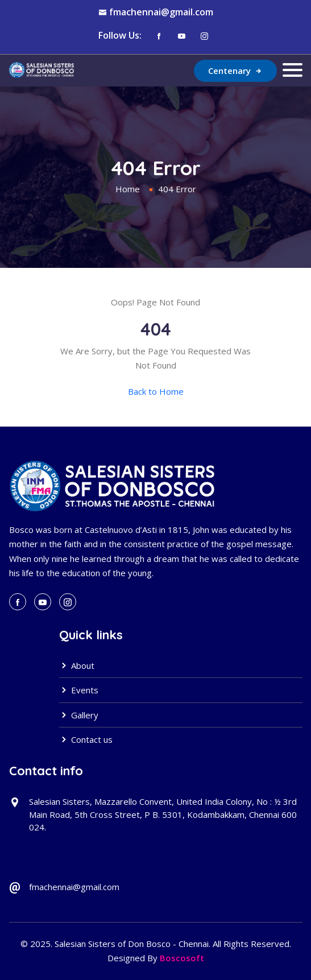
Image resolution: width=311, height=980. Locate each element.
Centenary (235, 71)
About (77, 665)
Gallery (79, 715)
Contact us (86, 739)
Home (128, 189)
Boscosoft (182, 958)
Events (79, 690)
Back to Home (156, 391)
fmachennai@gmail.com (161, 12)
